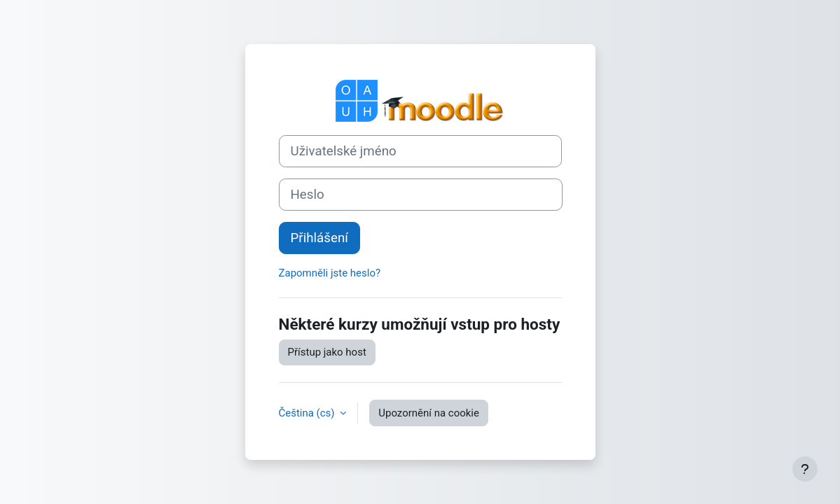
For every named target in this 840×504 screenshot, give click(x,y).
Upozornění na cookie (429, 413)
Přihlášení (319, 238)
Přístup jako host (327, 352)
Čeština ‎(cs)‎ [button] (308, 413)
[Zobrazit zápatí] (805, 469)
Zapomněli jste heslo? (330, 273)
